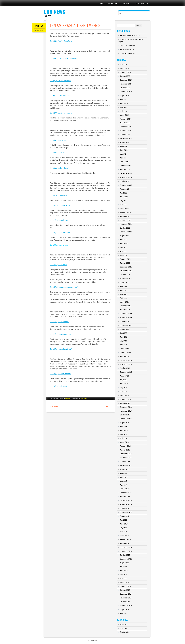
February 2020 (125, 353)
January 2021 (125, 310)
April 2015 (124, 578)
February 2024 (125, 166)
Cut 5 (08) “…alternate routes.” (61, 113)
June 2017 (124, 477)
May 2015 (123, 575)
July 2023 (123, 193)
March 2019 (124, 395)
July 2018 (123, 427)
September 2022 (126, 232)
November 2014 (126, 598)
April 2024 (124, 158)
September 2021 (126, 279)
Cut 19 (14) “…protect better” (60, 374)
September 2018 (126, 419)
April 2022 (124, 251)
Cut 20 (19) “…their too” (59, 386)
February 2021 (125, 306)
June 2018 (124, 430)
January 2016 (125, 543)
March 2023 (124, 208)
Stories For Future (142, 3)
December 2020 (126, 314)
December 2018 (126, 407)
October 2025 (125, 88)
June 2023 (124, 197)
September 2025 (126, 92)
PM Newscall (126, 3)
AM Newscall (113, 3)
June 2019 (124, 384)
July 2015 (123, 567)
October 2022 (125, 228)
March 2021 (124, 302)
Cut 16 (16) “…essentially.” (60, 322)
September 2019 (126, 372)
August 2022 (125, 236)
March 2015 (124, 582)
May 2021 (123, 294)
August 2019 (125, 376)
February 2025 (125, 119)
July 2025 (123, 99)
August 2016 (125, 516)
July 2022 (123, 240)
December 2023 (126, 173)
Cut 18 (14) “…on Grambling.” (61, 349)
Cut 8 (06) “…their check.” (59, 168)
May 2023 (123, 201)
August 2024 (125, 142)
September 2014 (126, 606)
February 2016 (125, 539)
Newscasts (124, 628)
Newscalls (68, 398)
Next (109, 406)
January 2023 (125, 216)
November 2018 (126, 411)
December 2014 (126, 594)
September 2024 (126, 138)
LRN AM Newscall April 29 (130, 35)
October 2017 (125, 462)
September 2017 (126, 465)
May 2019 (123, 388)
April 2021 (124, 298)
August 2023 (125, 189)
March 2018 (124, 442)
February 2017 (125, 493)
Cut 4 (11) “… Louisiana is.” (60, 96)
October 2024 (125, 135)
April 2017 (124, 485)
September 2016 (126, 512)
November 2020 (126, 318)
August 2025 (125, 96)
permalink (84, 398)
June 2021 (124, 290)
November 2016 (126, 504)
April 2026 (124, 64)
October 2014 (125, 602)
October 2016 (125, 508)
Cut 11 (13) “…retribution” (59, 220)
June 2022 (124, 244)
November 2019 (126, 364)
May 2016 (123, 528)
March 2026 (124, 68)
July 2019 (123, 380)
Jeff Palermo (40, 30)
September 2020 (126, 325)
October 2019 (125, 368)
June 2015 (124, 571)
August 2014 (125, 610)
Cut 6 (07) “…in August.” (59, 140)
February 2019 (125, 399)
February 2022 (125, 259)
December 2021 (126, 267)
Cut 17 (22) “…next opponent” (61, 334)
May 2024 (123, 154)
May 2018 (123, 434)
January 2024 (125, 170)
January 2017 (125, 497)
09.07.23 (39, 26)
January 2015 (125, 590)
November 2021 (126, 271)
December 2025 (126, 80)
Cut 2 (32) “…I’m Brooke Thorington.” (64, 58)
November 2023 (126, 177)
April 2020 (124, 345)
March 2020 (124, 349)
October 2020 (125, 321)
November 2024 (126, 131)
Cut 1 (52, 41)
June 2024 (124, 150)
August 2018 (125, 423)
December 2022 (126, 220)
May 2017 (123, 481)
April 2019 (124, 391)
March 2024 (124, 162)
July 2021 (123, 286)
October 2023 (125, 181)
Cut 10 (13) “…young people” (60, 205)
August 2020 (125, 329)
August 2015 (125, 563)
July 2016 (123, 520)
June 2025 (124, 103)
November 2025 (126, 84)
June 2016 (124, 524)
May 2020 (123, 341)
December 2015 (126, 547)
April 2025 (124, 111)
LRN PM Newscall (127, 50)
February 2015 (125, 586)
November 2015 (126, 551)
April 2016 (124, 532)
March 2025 (124, 115)
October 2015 (125, 555)
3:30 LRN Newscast (128, 53)
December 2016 (126, 501)
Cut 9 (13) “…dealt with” (59, 195)
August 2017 (125, 469)
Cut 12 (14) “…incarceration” (60, 233)
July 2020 (123, 333)
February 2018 (125, 446)
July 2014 (123, 613)
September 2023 (126, 185)
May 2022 (123, 247)
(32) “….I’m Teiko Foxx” (63, 41)
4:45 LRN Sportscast (128, 46)
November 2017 (126, 458)
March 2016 (124, 536)
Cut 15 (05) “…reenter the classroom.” (64, 287)
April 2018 (124, 438)
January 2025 (125, 123)
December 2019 (126, 360)
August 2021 (125, 282)
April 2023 (124, 205)
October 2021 (125, 275)
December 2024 (126, 127)
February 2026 (125, 72)
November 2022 (126, 224)
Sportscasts (124, 632)
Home (102, 3)
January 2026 (125, 76)
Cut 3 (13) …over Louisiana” (60, 81)
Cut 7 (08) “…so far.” (57, 153)
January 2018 (125, 450)
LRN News (55, 12)
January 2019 (125, 403)
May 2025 (123, 107)
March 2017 (124, 489)
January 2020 (125, 356)
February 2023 (125, 212)
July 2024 (123, 146)
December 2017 (126, 454)
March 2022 (124, 255)
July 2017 (123, 473)
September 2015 (126, 559)
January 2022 (125, 263)
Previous (54, 406)
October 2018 (125, 415)
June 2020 (124, 337)
